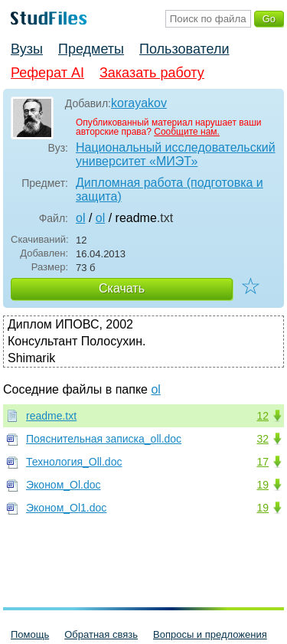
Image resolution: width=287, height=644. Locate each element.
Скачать (122, 288)
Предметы (91, 49)
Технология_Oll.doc (74, 462)
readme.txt (51, 416)
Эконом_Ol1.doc (66, 508)
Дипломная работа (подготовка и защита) (170, 190)
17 (263, 462)
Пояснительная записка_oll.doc (104, 439)
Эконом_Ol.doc (64, 485)
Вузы (27, 49)
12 (263, 416)
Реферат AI (47, 73)
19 (263, 485)
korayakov (139, 103)
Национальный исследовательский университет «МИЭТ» (176, 154)
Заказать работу (152, 73)
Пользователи (184, 49)
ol (80, 218)
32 (263, 439)
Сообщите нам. (187, 132)
